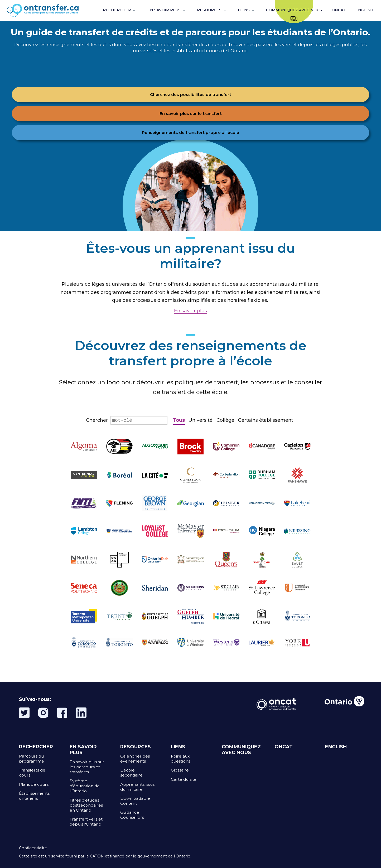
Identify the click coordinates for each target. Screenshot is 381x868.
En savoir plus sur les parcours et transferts (87, 767)
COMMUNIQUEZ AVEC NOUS (241, 750)
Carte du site (184, 779)
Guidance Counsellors (132, 815)
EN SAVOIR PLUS (164, 10)
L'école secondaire (131, 773)
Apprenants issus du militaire (137, 787)
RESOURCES (209, 10)
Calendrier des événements (135, 759)
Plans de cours (34, 784)
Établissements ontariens (34, 796)
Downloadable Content (135, 801)
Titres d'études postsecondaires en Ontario (86, 805)
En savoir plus (190, 311)
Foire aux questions (180, 759)
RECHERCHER (117, 10)
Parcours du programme (32, 759)
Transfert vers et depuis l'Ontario (86, 822)
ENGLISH (364, 10)
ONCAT (339, 10)
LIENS (244, 10)
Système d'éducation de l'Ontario (85, 786)
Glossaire (180, 770)
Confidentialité (33, 848)
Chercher (127, 420)
